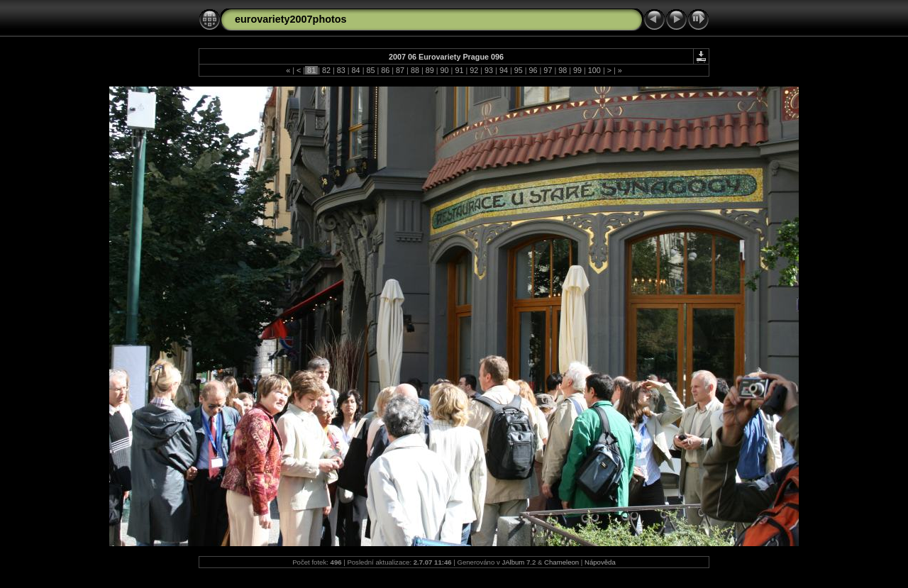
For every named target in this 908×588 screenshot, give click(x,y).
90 (445, 70)
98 (563, 70)
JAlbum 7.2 (519, 562)
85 (370, 70)
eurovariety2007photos (291, 19)
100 (594, 70)
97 (548, 70)
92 (474, 70)
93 (489, 70)
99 (577, 70)
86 (385, 70)
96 (533, 70)
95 (519, 70)
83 (341, 70)
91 (459, 70)
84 (356, 70)
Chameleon (561, 562)
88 (415, 70)
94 (504, 70)
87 (400, 70)
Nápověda (600, 562)
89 (430, 70)
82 (326, 70)
